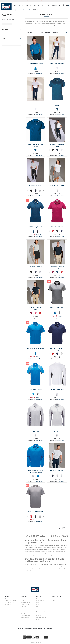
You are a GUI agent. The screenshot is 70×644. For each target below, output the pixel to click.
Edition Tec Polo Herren (36, 104)
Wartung (39, 615)
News (38, 602)
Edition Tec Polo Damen (57, 63)
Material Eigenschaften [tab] (8, 43)
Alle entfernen (7, 24)
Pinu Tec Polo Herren (35, 389)
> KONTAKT (9, 608)
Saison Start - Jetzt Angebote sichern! (35, 1)
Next (65, 150)
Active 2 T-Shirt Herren (57, 470)
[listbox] (36, 69)
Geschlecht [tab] (5, 29)
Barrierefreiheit (41, 611)
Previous (49, 150)
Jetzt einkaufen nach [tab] (8, 15)
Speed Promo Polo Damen (57, 226)
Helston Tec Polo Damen (57, 185)
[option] (35, 68)
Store (38, 619)
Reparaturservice (41, 617)
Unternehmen (40, 600)
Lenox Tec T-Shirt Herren (36, 511)
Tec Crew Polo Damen (36, 267)
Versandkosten (39, 73)
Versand (23, 606)
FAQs (22, 600)
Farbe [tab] (3, 38)
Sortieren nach (46, 32)
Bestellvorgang (25, 602)
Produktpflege (25, 617)
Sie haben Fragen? (11, 600)
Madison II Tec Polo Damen (57, 307)
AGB (22, 608)
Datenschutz (40, 610)
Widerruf (23, 610)
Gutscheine (24, 613)
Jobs (38, 606)
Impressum (40, 608)
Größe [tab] (4, 34)
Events (38, 604)
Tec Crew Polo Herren (36, 185)
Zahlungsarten (25, 604)
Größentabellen (25, 615)
